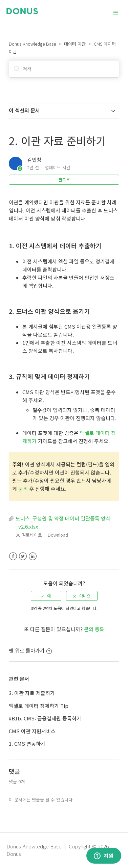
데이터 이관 (75, 44)
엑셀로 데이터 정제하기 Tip (39, 706)
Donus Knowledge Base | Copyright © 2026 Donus (58, 850)
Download (58, 535)
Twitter (23, 556)
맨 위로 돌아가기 (30, 650)
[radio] (46, 596)
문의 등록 (94, 629)
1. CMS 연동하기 (27, 744)
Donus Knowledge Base (32, 44)
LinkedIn (33, 556)
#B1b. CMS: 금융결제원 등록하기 (45, 718)
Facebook (13, 556)
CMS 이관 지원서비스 (32, 731)
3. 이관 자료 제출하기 (32, 693)
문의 (23, 489)
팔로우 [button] (64, 180)
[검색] (64, 69)
